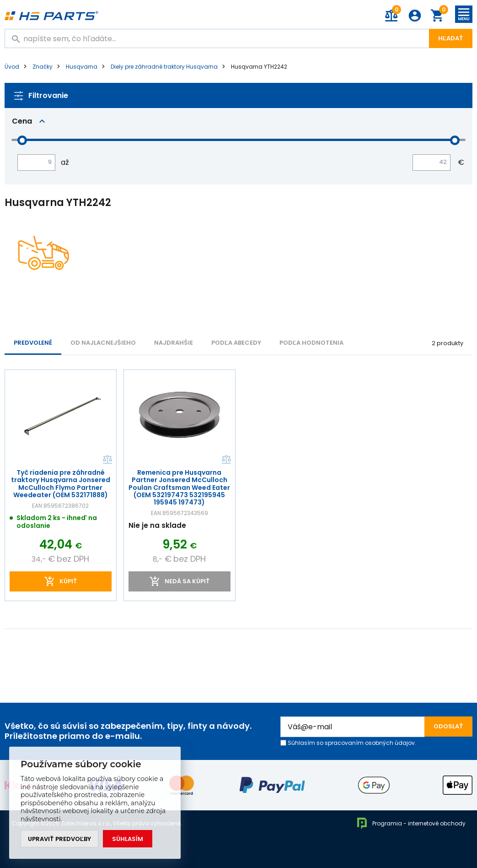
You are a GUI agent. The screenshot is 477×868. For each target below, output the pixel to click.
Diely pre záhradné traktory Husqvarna (164, 67)
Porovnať (107, 460)
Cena (22, 121)
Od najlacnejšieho (103, 343)
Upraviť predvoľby (59, 839)
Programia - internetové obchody (411, 823)
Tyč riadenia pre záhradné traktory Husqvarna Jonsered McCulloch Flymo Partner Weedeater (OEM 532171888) (61, 483)
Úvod (12, 67)
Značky (43, 67)
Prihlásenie (415, 16)
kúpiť (68, 581)
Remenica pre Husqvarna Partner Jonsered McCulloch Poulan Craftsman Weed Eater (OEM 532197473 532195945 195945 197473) (179, 487)
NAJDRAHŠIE (174, 343)
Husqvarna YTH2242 (259, 67)
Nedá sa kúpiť (187, 581)
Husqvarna (82, 67)
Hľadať (451, 38)
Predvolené (33, 343)
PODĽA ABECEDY (236, 343)
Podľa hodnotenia (311, 343)
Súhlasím (128, 839)
